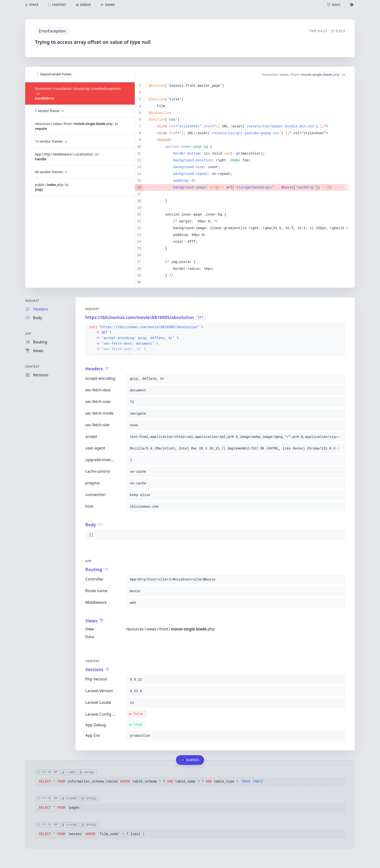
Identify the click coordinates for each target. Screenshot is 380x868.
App (28, 334)
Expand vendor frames (54, 74)
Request (32, 301)
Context (32, 367)
